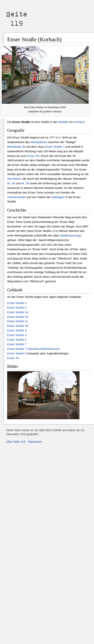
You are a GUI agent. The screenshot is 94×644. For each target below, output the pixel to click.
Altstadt (63, 122)
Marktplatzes (39, 142)
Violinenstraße (16, 197)
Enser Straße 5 (17, 340)
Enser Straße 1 (55, 147)
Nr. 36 (25, 183)
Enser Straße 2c (18, 321)
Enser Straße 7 (17, 344)
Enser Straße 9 (17, 353)
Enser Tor (33, 156)
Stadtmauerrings (71, 235)
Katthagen (58, 197)
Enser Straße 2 (17, 308)
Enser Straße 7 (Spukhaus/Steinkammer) (33, 349)
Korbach (79, 122)
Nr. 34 (11, 183)
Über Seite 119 (16, 442)
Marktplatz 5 (16, 147)
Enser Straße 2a (18, 312)
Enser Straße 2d (18, 326)
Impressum (35, 442)
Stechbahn (14, 179)
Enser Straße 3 (17, 330)
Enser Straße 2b (18, 317)
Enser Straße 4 (17, 335)
